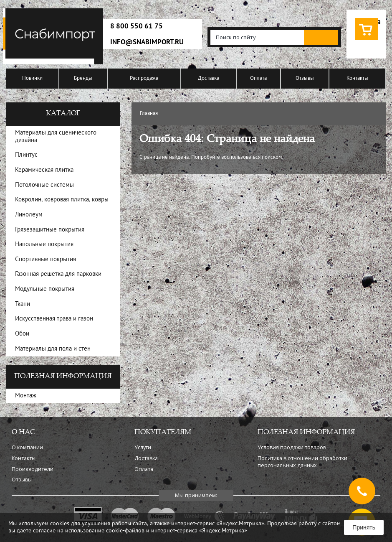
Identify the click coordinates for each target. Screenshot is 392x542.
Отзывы (305, 79)
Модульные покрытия (45, 289)
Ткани (23, 304)
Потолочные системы (44, 185)
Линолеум (29, 215)
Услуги (143, 447)
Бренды (83, 79)
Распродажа (144, 79)
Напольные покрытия (44, 245)
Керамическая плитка (44, 170)
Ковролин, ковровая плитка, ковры (62, 200)
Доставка (209, 79)
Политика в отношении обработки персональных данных (302, 462)
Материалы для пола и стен (53, 349)
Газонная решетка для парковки (58, 274)
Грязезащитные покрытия (50, 230)
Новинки (32, 79)
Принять (364, 527)
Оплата (258, 79)
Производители (33, 469)
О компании (27, 447)
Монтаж (26, 396)
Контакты (357, 79)
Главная (149, 114)
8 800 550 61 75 (137, 26)
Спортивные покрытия (46, 260)
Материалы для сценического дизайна (56, 137)
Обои (22, 334)
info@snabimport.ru (147, 42)
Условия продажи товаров (292, 447)
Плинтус (26, 155)
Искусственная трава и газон (54, 319)
